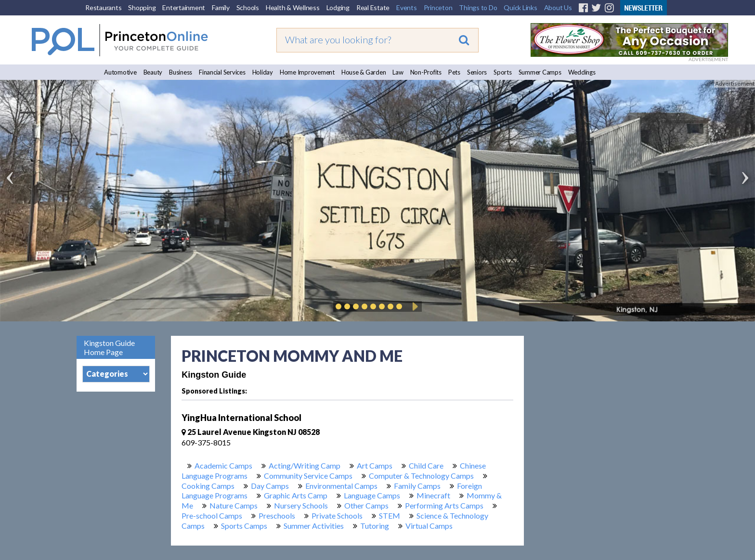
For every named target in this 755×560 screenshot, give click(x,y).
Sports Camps (244, 526)
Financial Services (222, 72)
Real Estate (373, 7)
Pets (454, 72)
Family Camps (417, 486)
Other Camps (366, 505)
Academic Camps (223, 465)
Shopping (142, 7)
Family (221, 7)
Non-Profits (426, 72)
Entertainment (184, 7)
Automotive (120, 72)
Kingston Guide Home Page (109, 347)
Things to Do (478, 7)
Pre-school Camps (212, 515)
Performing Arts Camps (444, 505)
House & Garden (364, 72)
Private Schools (337, 515)
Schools (248, 7)
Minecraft (433, 495)
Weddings (582, 72)
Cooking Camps (208, 486)
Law (398, 72)
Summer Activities (314, 526)
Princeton (438, 7)
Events (407, 7)
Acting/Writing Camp (305, 465)
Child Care (426, 465)
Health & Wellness (293, 7)
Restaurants (103, 7)
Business (181, 72)
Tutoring (375, 526)
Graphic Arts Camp (296, 495)
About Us (558, 7)
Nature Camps (234, 505)
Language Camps (372, 495)
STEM (390, 515)
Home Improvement (307, 72)
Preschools (277, 515)
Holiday (263, 72)
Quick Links (520, 7)
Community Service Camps (308, 476)
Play (414, 306)
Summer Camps (540, 72)
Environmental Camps (341, 486)
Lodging (338, 7)
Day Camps (270, 486)
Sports (503, 72)
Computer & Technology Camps (421, 476)
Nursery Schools (301, 505)
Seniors (477, 72)
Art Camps (375, 465)
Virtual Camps (429, 526)
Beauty (153, 72)
